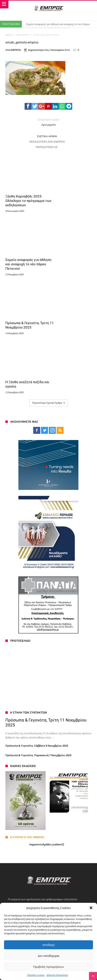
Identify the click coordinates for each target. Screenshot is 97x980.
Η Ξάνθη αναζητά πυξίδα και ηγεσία (69, 248)
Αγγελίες (14, 806)
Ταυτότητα (15, 798)
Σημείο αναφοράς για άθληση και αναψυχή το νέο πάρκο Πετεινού (69, 193)
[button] (91, 908)
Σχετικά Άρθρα (47, 136)
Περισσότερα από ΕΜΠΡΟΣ (47, 142)
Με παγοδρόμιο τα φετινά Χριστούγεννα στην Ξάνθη (39, 853)
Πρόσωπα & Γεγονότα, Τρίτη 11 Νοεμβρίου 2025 (26, 248)
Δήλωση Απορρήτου (57, 975)
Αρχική (9, 35)
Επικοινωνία (16, 802)
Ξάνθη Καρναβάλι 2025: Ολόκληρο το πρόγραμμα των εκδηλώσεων (25, 193)
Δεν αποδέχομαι (48, 956)
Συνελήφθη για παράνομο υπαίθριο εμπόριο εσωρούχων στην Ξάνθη (49, 845)
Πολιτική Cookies (36, 975)
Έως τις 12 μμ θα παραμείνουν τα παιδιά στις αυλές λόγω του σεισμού (49, 849)
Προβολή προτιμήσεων (48, 967)
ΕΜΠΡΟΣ (16, 50)
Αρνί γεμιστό (22, 35)
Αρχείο (13, 813)
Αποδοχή (48, 945)
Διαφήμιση (15, 809)
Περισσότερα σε (47, 147)
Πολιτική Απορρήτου (21, 821)
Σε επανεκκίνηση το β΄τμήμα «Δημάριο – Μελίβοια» (38, 857)
